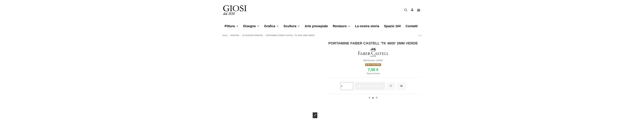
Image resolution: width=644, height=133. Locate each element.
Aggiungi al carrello (370, 86)
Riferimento (369, 60)
